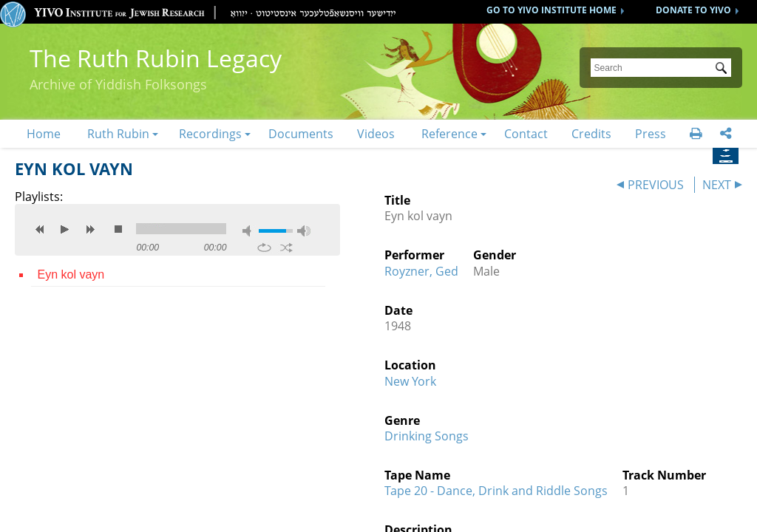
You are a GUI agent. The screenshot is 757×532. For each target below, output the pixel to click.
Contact (526, 134)
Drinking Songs (427, 436)
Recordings (210, 134)
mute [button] (249, 231)
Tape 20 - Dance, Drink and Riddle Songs (496, 491)
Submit (724, 69)
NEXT (717, 185)
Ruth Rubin (118, 134)
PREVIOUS (656, 185)
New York (410, 381)
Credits (591, 134)
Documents (301, 134)
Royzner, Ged (421, 271)
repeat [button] (264, 248)
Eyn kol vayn (71, 274)
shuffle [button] (286, 248)
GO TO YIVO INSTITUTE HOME (551, 10)
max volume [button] (304, 231)
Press (651, 134)
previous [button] (40, 229)
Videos (376, 134)
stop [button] (118, 229)
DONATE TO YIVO (693, 10)
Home (44, 134)
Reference (449, 134)
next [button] (90, 229)
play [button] (65, 229)
